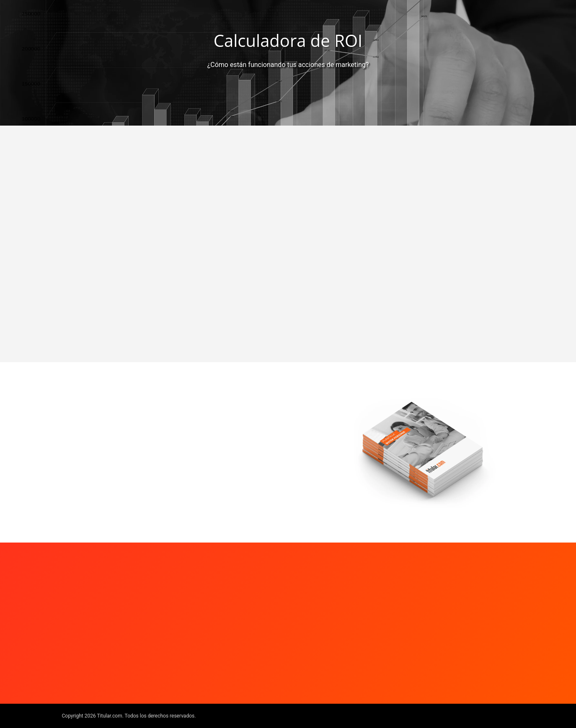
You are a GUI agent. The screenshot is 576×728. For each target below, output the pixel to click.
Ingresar (100, 469)
